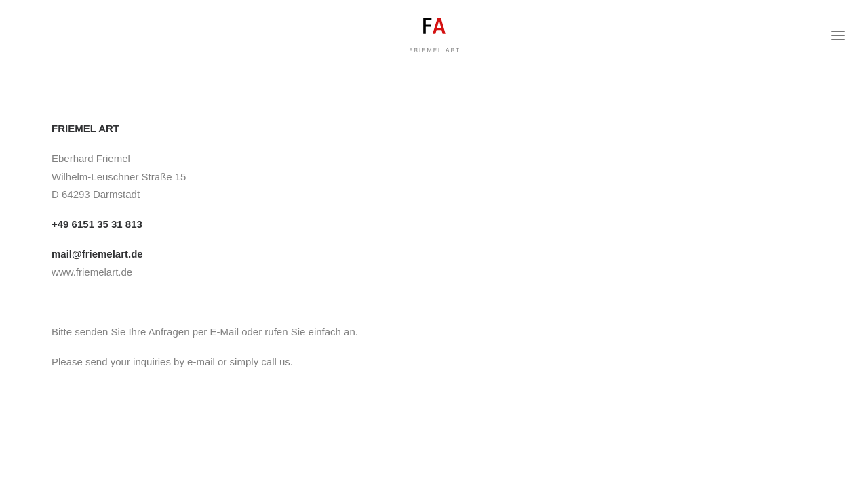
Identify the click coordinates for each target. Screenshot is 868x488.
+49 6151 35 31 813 (97, 224)
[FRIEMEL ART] (434, 42)
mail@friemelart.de (97, 254)
